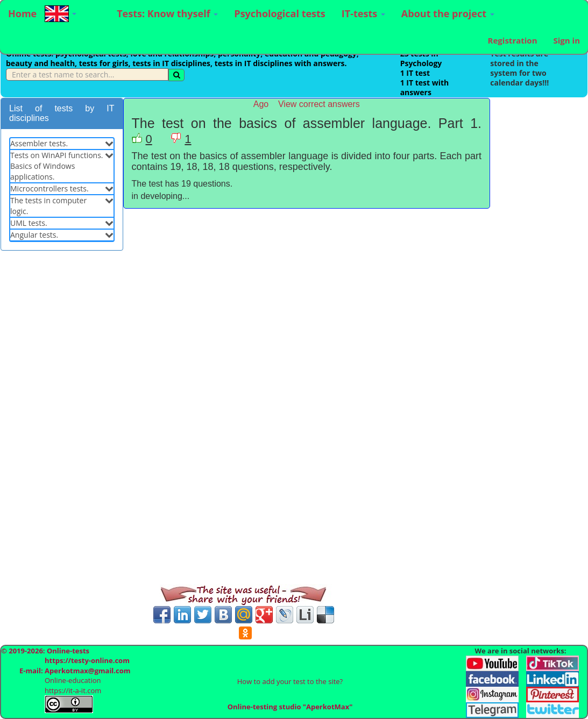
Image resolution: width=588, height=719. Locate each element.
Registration (513, 40)
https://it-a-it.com (73, 690)
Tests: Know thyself (167, 13)
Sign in (566, 40)
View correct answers (319, 104)
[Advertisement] (62, 423)
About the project (448, 13)
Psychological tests (279, 13)
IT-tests (363, 13)
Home (22, 13)
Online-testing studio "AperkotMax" (290, 707)
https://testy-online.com (87, 660)
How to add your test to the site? (290, 681)
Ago (261, 104)
